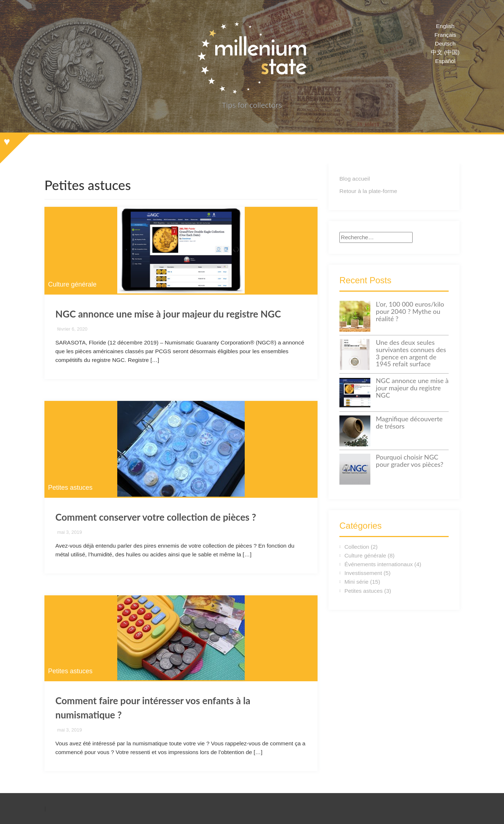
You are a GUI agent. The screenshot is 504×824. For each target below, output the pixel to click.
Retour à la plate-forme (368, 191)
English (445, 26)
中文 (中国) (445, 52)
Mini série (357, 582)
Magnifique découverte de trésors (409, 422)
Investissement (363, 573)
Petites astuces (70, 488)
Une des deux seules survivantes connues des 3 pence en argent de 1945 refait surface (411, 353)
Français (445, 35)
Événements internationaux (379, 564)
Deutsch (445, 44)
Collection (357, 547)
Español (445, 61)
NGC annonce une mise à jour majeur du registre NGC (168, 314)
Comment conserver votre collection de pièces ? (156, 517)
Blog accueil (355, 179)
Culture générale (72, 284)
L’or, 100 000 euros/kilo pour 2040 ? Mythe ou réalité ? (410, 311)
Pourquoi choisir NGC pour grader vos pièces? (409, 461)
